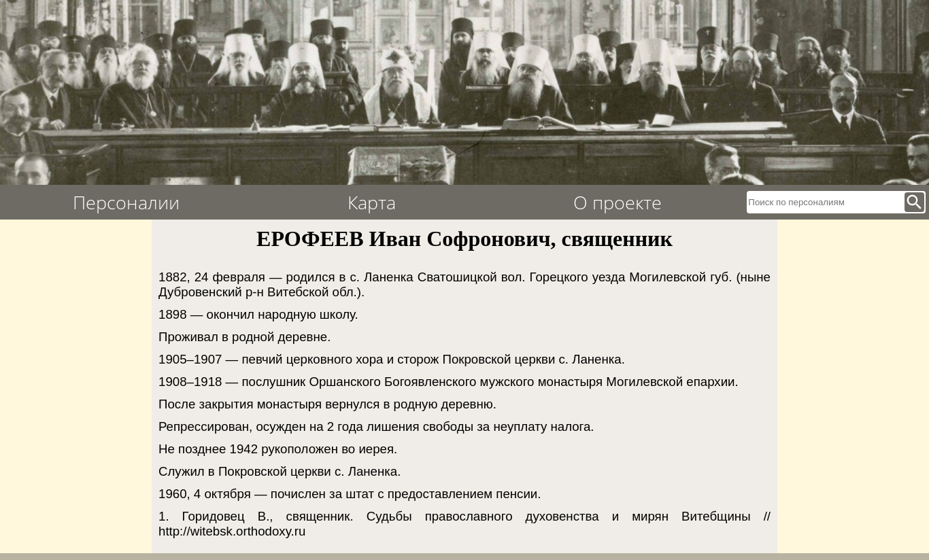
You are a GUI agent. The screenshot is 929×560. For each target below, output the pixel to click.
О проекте (618, 202)
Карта (372, 202)
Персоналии (126, 202)
